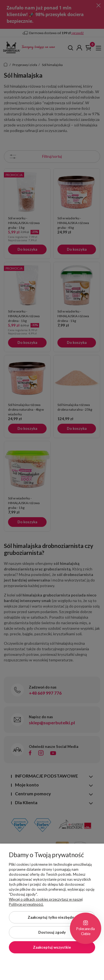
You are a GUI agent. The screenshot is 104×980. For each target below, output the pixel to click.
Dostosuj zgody (52, 932)
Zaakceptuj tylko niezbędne (52, 917)
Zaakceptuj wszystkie (52, 947)
